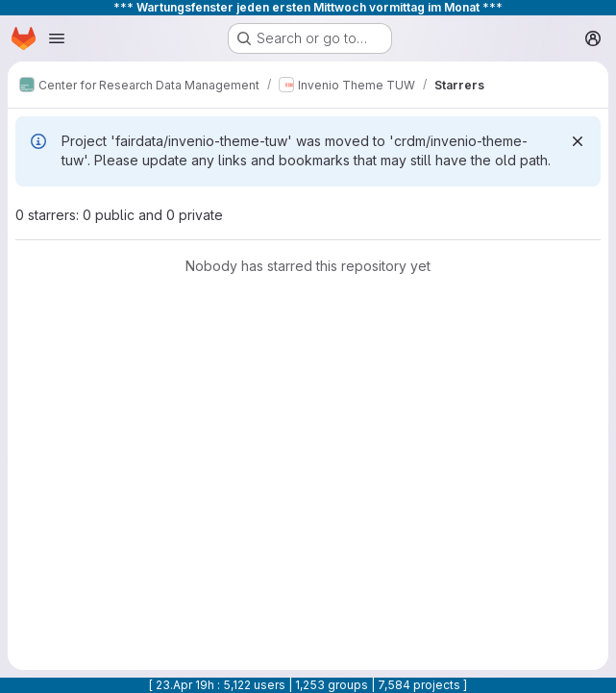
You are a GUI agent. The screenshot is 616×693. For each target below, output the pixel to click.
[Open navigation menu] (57, 38)
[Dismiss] (578, 141)
